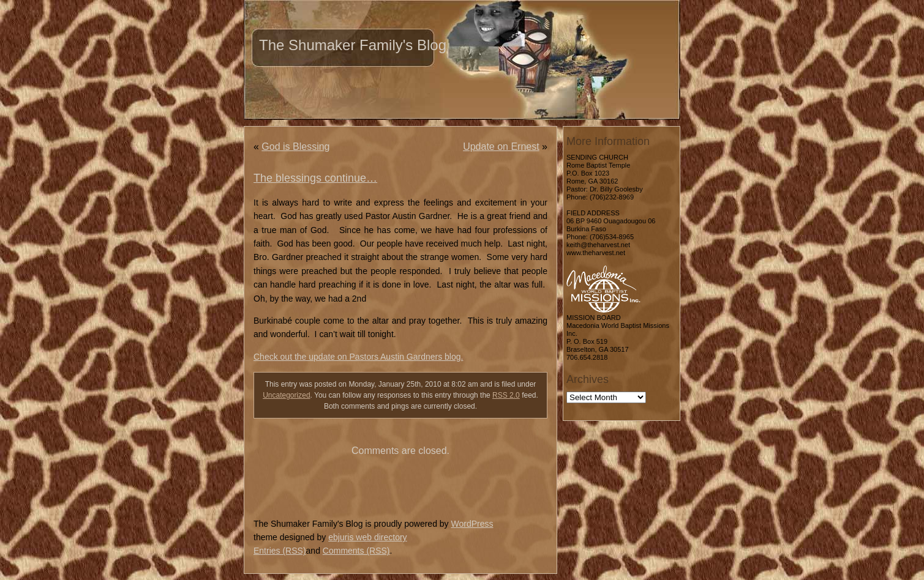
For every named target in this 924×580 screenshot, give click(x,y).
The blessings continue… (315, 178)
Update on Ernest (501, 147)
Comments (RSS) (356, 551)
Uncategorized (286, 395)
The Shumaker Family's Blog (353, 45)
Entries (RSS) (280, 551)
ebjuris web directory (367, 537)
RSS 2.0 (506, 395)
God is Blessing (295, 147)
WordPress (472, 524)
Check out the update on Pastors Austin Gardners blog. (358, 357)
